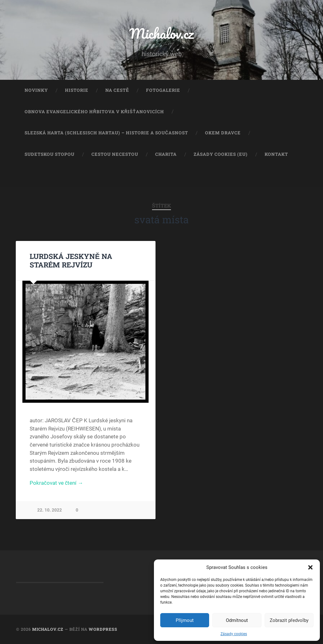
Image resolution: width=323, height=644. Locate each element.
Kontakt (276, 154)
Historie (77, 90)
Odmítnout (237, 620)
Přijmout (185, 620)
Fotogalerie (163, 90)
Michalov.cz (161, 33)
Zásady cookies (234, 634)
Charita (166, 154)
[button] (310, 567)
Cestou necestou (115, 154)
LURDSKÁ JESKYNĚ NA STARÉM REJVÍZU (71, 260)
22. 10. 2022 (50, 510)
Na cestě (117, 90)
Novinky (36, 90)
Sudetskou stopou (50, 154)
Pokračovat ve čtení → (56, 483)
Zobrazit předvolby (289, 620)
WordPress (103, 629)
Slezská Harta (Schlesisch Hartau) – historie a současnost (106, 133)
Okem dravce (223, 133)
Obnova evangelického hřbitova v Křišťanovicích (94, 112)
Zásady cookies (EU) (221, 154)
